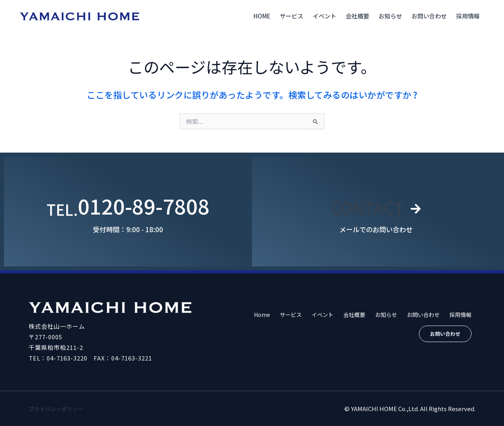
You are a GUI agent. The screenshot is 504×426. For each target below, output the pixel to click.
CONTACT (366, 206)
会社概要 (357, 16)
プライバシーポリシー (58, 409)
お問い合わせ (429, 16)
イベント (325, 16)
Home (262, 16)
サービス (292, 16)
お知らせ (390, 16)
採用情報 (468, 16)
